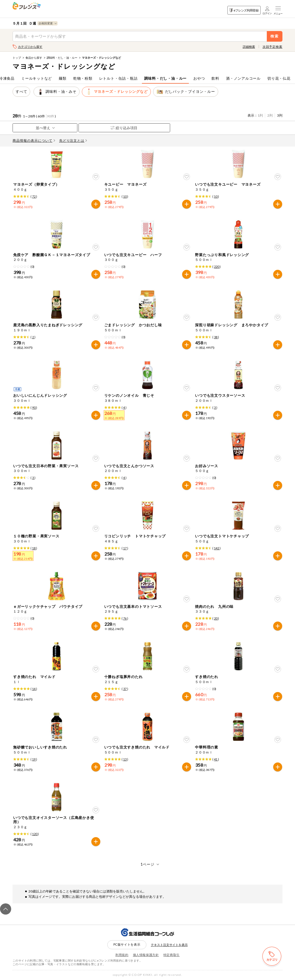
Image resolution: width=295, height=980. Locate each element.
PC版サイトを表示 (127, 944)
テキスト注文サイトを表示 (169, 945)
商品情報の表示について (34, 140)
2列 (270, 115)
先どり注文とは (73, 140)
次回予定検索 (273, 47)
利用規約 (122, 955)
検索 (275, 36)
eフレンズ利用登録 (244, 10)
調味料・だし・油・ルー (62, 58)
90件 (51, 116)
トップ (17, 58)
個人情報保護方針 (146, 955)
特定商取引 (172, 955)
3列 (280, 115)
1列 (260, 115)
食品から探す (34, 58)
